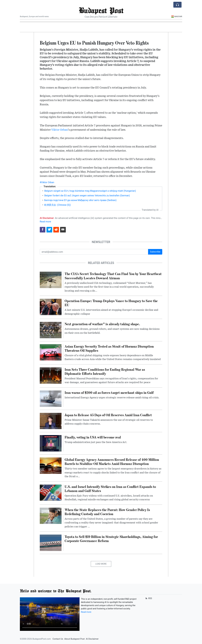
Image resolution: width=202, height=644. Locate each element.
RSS (148, 598)
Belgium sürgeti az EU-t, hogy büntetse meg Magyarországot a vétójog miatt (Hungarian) (90, 191)
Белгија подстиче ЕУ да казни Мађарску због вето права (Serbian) (80, 200)
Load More (101, 564)
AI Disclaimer (92, 639)
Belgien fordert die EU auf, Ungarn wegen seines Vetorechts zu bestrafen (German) (87, 196)
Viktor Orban (60, 130)
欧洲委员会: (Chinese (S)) (58, 205)
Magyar (177, 16)
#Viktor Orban (47, 182)
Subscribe (155, 252)
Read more (45, 222)
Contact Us (58, 639)
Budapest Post (101, 10)
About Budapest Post (74, 639)
